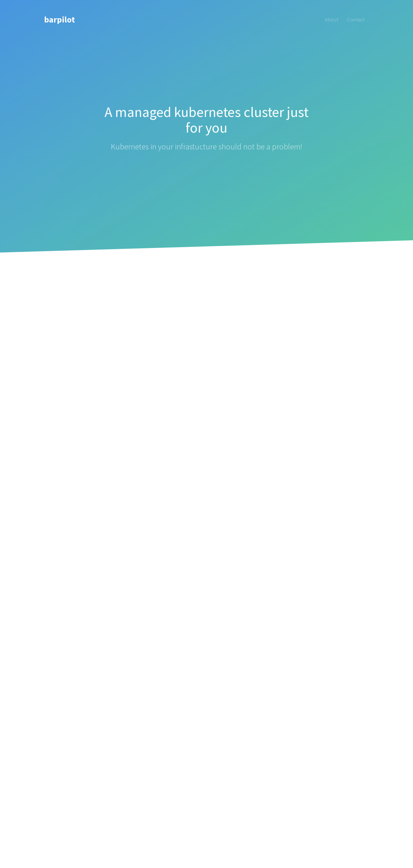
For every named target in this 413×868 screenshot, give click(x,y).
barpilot (60, 19)
